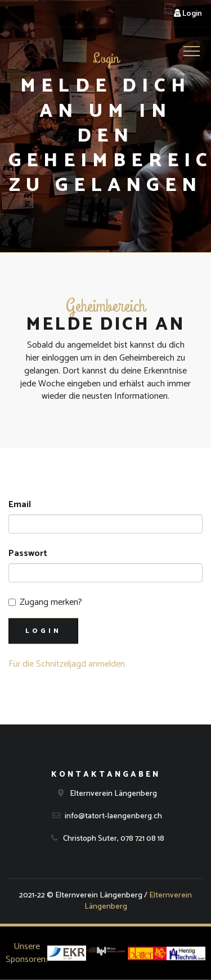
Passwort (28, 554)
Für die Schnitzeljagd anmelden (67, 664)
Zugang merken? (45, 603)
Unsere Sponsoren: (26, 953)
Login (188, 14)
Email (20, 505)
